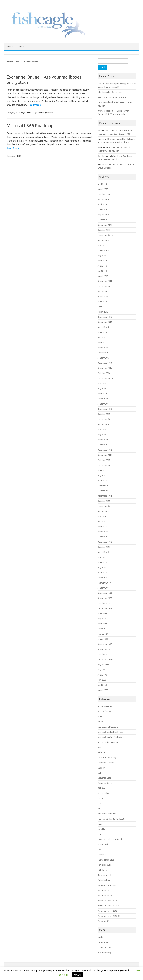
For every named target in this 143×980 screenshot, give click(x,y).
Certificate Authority (107, 757)
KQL (99, 803)
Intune (100, 798)
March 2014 (103, 399)
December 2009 (105, 593)
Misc (100, 824)
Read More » (35, 105)
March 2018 (103, 276)
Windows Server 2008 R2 (109, 906)
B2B (99, 747)
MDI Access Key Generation (110, 92)
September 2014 (105, 378)
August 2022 (103, 215)
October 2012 (104, 460)
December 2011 (105, 496)
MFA (100, 809)
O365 (19, 156)
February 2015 (104, 353)
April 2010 (102, 572)
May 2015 (102, 337)
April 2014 (102, 394)
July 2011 (102, 516)
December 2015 (105, 317)
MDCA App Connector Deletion (112, 97)
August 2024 (103, 199)
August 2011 (103, 511)
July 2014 (102, 383)
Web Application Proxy (108, 885)
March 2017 (103, 296)
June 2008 (102, 675)
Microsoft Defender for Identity (112, 819)
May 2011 (102, 521)
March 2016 (103, 312)
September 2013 (105, 419)
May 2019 (102, 256)
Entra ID (101, 768)
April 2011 (102, 527)
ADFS (100, 717)
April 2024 (102, 204)
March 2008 (103, 690)
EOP (100, 773)
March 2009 (103, 629)
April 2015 (102, 343)
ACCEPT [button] (77, 975)
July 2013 (102, 429)
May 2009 (102, 619)
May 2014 (102, 388)
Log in (100, 937)
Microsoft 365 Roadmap (30, 126)
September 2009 (105, 608)
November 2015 (105, 322)
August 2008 (103, 664)
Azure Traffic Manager (108, 742)
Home (10, 46)
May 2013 (102, 435)
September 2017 (105, 286)
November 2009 (105, 598)
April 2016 (102, 307)
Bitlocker (102, 752)
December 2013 (105, 409)
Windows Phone (105, 895)
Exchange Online (24, 113)
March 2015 (103, 348)
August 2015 (103, 327)
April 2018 (102, 271)
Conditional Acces (106, 763)
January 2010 (104, 588)
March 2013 (103, 440)
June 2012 (102, 470)
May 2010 (102, 567)
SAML (100, 849)
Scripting (102, 855)
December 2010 (105, 542)
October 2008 (104, 654)
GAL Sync (102, 788)
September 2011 (105, 506)
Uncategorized (104, 875)
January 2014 (104, 404)
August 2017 (103, 291)
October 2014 (104, 373)
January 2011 (104, 537)
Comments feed (105, 947)
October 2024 (104, 194)
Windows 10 (103, 890)
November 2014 (105, 368)
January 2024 (104, 209)
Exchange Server (105, 783)
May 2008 (102, 680)
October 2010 (104, 547)
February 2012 (104, 486)
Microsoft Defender (107, 814)
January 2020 (104, 250)
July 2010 (102, 557)
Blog (21, 46)
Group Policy (103, 793)
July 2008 (102, 670)
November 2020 (105, 225)
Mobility (101, 829)
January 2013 (104, 445)
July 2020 (102, 245)
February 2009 (104, 634)
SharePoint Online (106, 860)
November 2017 (105, 281)
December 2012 (105, 450)
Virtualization (104, 880)
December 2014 (105, 363)
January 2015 (104, 358)
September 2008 (105, 659)
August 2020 (103, 240)
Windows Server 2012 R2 (109, 916)
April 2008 (102, 685)
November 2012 (105, 455)
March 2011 (103, 532)
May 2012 (102, 475)
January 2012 (104, 491)
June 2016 (102, 301)
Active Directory (105, 706)
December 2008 (105, 644)
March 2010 (103, 578)
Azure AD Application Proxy (110, 732)
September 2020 (105, 235)
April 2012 (102, 480)
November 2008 (105, 649)
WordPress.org (104, 953)
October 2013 (104, 414)
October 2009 (104, 603)
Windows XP (103, 921)
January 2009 (104, 639)
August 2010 (103, 552)
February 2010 (104, 583)
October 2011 (104, 501)
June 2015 (102, 332)
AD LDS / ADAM (105, 711)
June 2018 (102, 266)
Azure (100, 722)
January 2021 (104, 220)
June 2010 (102, 562)
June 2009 (102, 613)
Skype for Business (106, 865)
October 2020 (104, 230)
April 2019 (102, 261)
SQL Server (102, 870)
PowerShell (103, 844)
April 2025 (102, 184)
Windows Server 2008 (107, 901)
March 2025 (103, 189)
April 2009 (102, 624)
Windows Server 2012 (107, 911)
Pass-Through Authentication (111, 839)
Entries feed (103, 942)
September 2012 (105, 465)
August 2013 (103, 424)
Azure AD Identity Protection (111, 737)
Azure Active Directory (108, 727)
